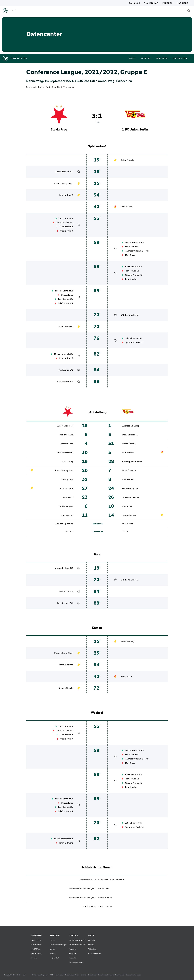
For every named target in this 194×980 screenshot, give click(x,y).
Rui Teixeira (104, 889)
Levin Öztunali (132, 247)
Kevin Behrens (132, 267)
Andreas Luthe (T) (131, 426)
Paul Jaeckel (127, 207)
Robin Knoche (129, 444)
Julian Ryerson (132, 338)
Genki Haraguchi (130, 489)
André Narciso (105, 907)
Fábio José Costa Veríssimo (60, 87)
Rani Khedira (131, 279)
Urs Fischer (128, 524)
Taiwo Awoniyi (128, 160)
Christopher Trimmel (132, 462)
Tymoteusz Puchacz (134, 342)
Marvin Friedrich (130, 435)
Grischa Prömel (132, 275)
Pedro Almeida (105, 898)
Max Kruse (130, 255)
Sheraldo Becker (133, 243)
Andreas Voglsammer (135, 251)
